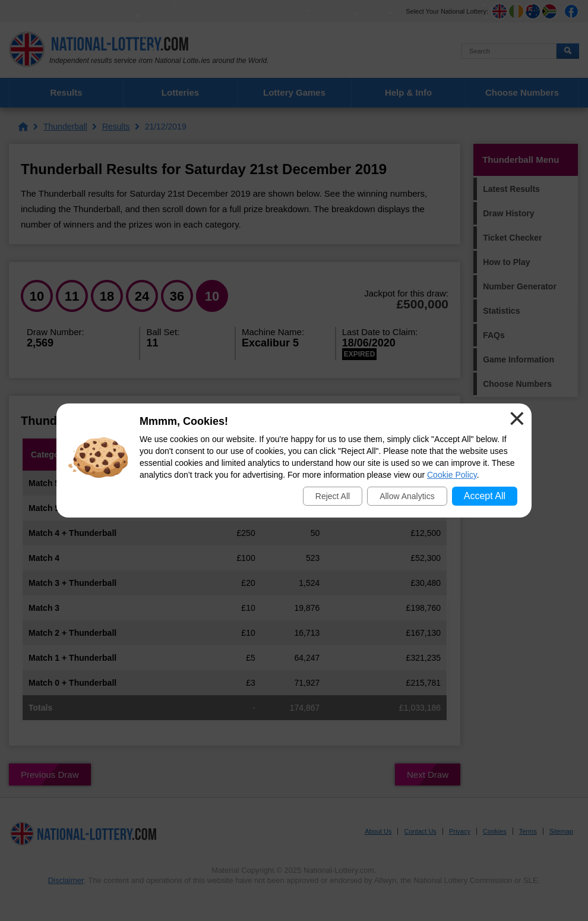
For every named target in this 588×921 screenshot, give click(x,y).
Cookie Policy (452, 475)
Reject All (333, 496)
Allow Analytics (407, 496)
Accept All (485, 496)
